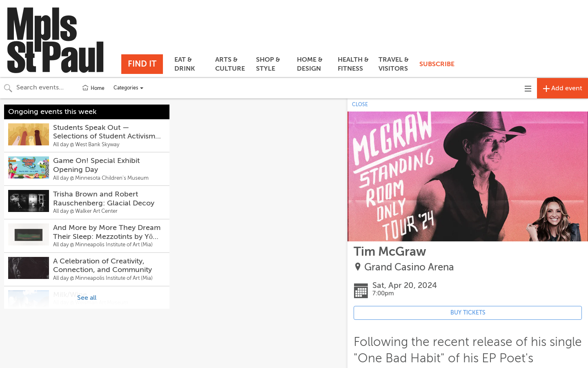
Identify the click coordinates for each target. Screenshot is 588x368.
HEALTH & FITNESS (353, 64)
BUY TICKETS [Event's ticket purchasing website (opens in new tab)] (468, 313)
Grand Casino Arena (409, 267)
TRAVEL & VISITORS (394, 64)
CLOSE (360, 105)
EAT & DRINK (185, 64)
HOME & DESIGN (310, 64)
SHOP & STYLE (268, 64)
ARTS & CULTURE (230, 64)
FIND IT (142, 64)
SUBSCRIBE (437, 64)
